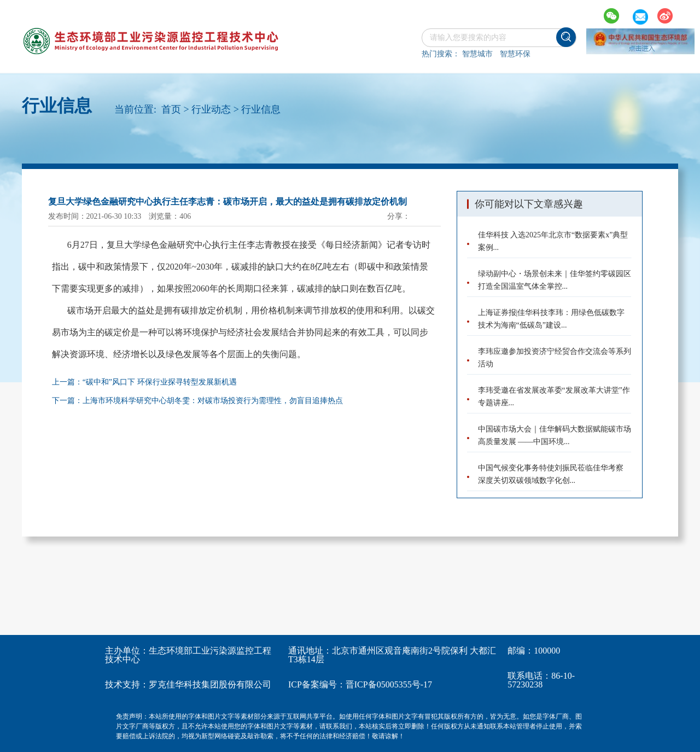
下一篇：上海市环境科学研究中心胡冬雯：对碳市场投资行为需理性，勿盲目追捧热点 (197, 401)
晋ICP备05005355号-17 (389, 684)
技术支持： (127, 684)
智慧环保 (515, 54)
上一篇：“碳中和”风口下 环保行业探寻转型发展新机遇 (144, 382)
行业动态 (211, 109)
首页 (171, 109)
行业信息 (261, 109)
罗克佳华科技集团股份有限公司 (210, 684)
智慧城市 (477, 54)
